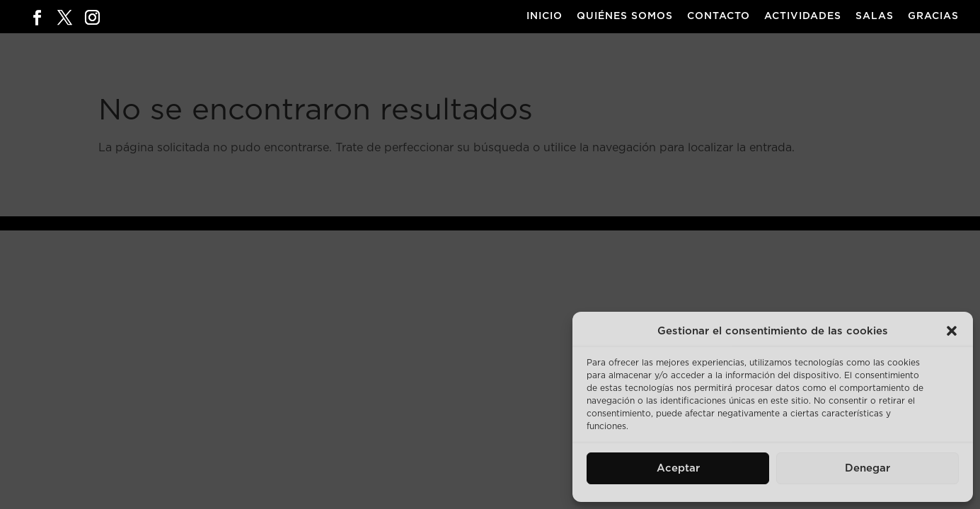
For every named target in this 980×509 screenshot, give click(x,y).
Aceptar (678, 468)
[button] (952, 331)
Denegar (867, 468)
